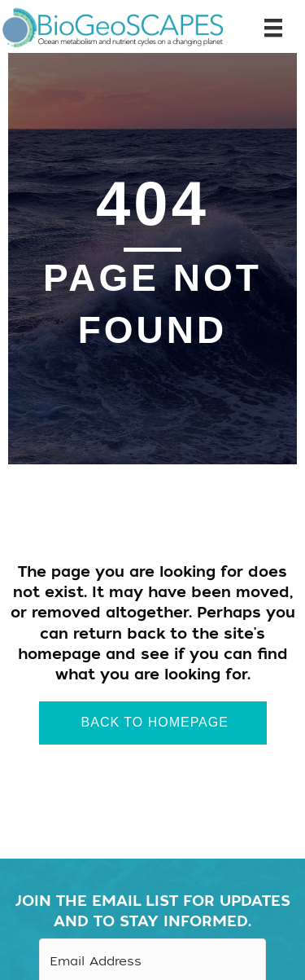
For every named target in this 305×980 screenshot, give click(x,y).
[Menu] (267, 28)
